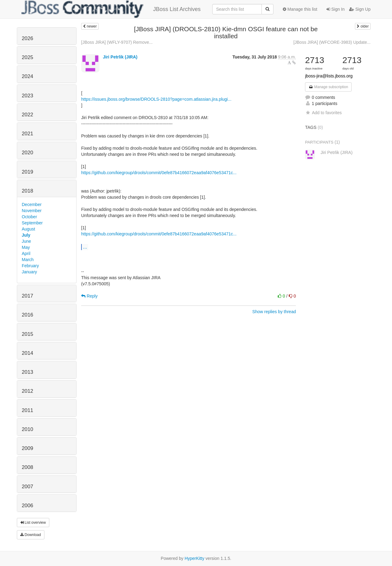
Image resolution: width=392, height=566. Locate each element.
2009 (27, 448)
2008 (27, 467)
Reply (89, 296)
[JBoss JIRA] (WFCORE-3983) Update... (332, 42)
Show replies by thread (274, 312)
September (32, 223)
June (26, 241)
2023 (27, 96)
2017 (27, 296)
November (32, 211)
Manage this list (300, 9)
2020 (27, 153)
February (30, 266)
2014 (27, 353)
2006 (27, 506)
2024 (27, 76)
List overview (33, 523)
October (29, 217)
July (26, 235)
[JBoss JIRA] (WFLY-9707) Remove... (117, 42)
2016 (27, 315)
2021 (27, 134)
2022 (27, 115)
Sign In (335, 9)
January (29, 272)
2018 (27, 191)
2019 (27, 172)
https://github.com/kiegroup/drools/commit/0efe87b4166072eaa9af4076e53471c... (159, 173)
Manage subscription (328, 87)
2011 (27, 410)
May (26, 247)
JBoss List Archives (111, 9)
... (85, 247)
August (28, 229)
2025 (27, 57)
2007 (27, 487)
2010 (27, 429)
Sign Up (360, 9)
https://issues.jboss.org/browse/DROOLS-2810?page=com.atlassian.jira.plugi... (156, 99)
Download (31, 535)
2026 (27, 38)
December (32, 204)
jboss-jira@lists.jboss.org (329, 76)
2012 (27, 391)
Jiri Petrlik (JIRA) (120, 57)
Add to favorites (323, 113)
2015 (27, 334)
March (28, 260)
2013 (27, 372)
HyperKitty (195, 558)
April (26, 253)
